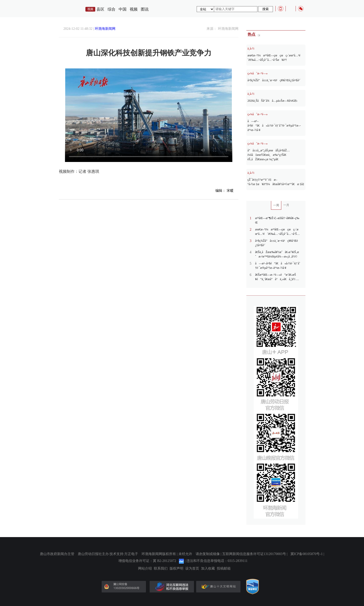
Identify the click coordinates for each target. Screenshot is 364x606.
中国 (123, 9)
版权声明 (176, 569)
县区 (100, 9)
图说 (145, 9)
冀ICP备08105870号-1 (307, 554)
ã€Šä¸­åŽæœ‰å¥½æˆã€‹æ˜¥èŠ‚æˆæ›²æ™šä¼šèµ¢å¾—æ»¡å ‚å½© (277, 254)
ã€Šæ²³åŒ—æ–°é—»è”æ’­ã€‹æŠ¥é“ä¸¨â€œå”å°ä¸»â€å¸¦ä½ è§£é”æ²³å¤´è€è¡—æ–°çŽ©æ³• (277, 277)
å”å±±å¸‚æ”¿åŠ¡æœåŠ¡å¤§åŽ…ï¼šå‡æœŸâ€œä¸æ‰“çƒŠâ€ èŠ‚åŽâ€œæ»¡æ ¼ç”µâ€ (269, 155)
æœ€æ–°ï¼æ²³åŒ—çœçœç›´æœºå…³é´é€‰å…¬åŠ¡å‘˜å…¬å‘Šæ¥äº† (275, 58)
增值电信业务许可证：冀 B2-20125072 (147, 561)
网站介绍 (145, 569)
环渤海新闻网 (105, 29)
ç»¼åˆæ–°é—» (258, 73)
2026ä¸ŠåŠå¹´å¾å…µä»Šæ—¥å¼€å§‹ (273, 101)
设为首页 (192, 569)
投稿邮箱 (224, 569)
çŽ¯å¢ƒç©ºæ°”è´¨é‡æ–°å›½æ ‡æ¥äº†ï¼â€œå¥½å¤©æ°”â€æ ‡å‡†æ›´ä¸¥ (276, 182)
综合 (111, 9)
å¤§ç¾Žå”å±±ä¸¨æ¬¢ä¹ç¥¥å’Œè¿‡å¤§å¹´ (274, 80)
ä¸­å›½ (251, 48)
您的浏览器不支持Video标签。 (149, 115)
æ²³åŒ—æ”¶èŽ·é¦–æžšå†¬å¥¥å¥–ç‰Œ (277, 220)
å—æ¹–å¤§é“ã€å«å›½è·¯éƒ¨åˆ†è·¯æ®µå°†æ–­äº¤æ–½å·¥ (274, 126)
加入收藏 (208, 569)
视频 (134, 9)
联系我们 (161, 569)
